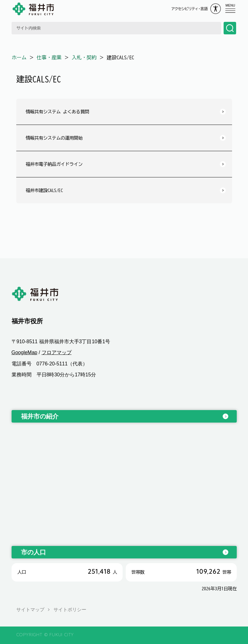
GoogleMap (25, 352)
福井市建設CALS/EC (44, 190)
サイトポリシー (70, 609)
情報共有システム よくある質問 (57, 112)
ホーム (19, 57)
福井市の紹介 (40, 416)
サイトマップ (30, 609)
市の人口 (33, 552)
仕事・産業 (49, 57)
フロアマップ (57, 352)
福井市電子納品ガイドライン (54, 164)
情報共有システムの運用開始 (54, 138)
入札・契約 (84, 57)
